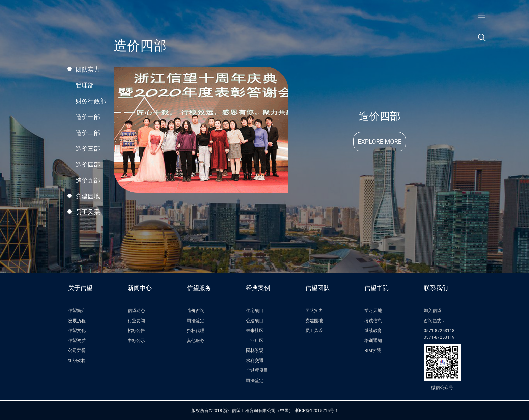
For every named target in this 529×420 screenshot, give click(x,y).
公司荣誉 (77, 350)
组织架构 (77, 360)
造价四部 (88, 164)
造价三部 (88, 149)
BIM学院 (373, 350)
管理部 (85, 85)
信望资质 (77, 341)
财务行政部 (91, 101)
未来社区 (255, 330)
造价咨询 (196, 311)
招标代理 (196, 330)
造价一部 (88, 117)
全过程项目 (257, 370)
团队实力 (88, 69)
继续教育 (373, 330)
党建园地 (88, 196)
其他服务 (196, 341)
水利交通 (255, 360)
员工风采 (88, 212)
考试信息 (373, 321)
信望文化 (77, 330)
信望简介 (77, 311)
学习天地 (373, 311)
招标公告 (136, 330)
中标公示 (136, 341)
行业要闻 (136, 321)
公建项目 (255, 321)
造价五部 (88, 180)
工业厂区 (255, 341)
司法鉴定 (196, 321)
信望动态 (136, 311)
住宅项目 (255, 311)
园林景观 (255, 350)
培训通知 (373, 341)
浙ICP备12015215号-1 (316, 410)
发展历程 (77, 321)
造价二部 (88, 133)
